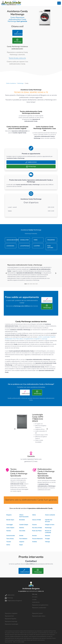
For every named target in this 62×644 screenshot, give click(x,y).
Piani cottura (20, 339)
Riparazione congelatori (11, 613)
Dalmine (22, 528)
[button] (6, 273)
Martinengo (20, 83)
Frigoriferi (53, 337)
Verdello (35, 542)
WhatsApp (18, 41)
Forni (14, 339)
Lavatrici (40, 337)
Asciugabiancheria (28, 339)
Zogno (21, 545)
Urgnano (22, 542)
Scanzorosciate (11, 536)
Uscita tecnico (36, 602)
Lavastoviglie (46, 337)
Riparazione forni (9, 616)
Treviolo (9, 542)
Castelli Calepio (24, 525)
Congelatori (37, 339)
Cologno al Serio (50, 525)
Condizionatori (9, 339)
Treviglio (47, 539)
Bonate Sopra (10, 520)
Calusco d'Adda (37, 520)
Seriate (21, 536)
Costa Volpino (10, 528)
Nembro (9, 531)
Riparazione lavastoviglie (12, 624)
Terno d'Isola (10, 539)
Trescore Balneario (37, 539)
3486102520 (18, 33)
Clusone (34, 525)
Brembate (22, 520)
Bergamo (9, 515)
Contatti (34, 600)
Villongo (47, 542)
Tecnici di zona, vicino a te (17, 58)
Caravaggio (10, 525)
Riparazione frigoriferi (11, 619)
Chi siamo (35, 597)
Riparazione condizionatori (39, 608)
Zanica (8, 545)
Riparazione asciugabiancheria (40, 605)
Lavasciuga (44, 339)
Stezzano (48, 536)
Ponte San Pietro (37, 531)
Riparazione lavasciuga (11, 621)
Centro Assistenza (11, 83)
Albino (34, 515)
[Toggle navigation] (59, 3)
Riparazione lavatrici (37, 613)
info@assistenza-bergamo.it (13, 601)
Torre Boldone (23, 539)
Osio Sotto (22, 531)
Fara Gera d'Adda (37, 528)
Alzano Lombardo (50, 515)
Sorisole (34, 536)
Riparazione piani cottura (39, 616)
